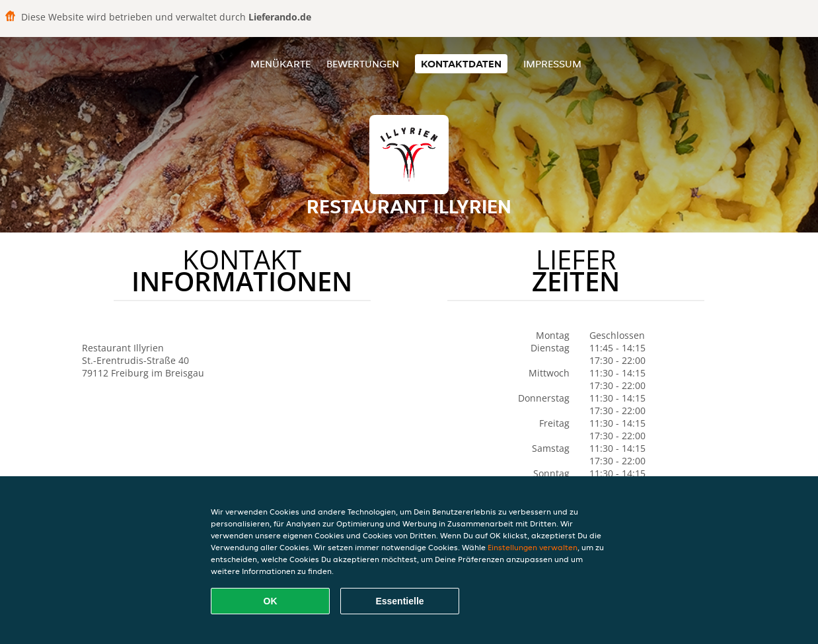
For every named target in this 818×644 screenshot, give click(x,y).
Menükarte (280, 64)
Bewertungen (363, 64)
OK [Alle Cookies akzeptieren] (271, 601)
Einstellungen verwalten (533, 547)
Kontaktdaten (461, 64)
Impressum (552, 64)
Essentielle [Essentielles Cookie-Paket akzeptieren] (399, 601)
